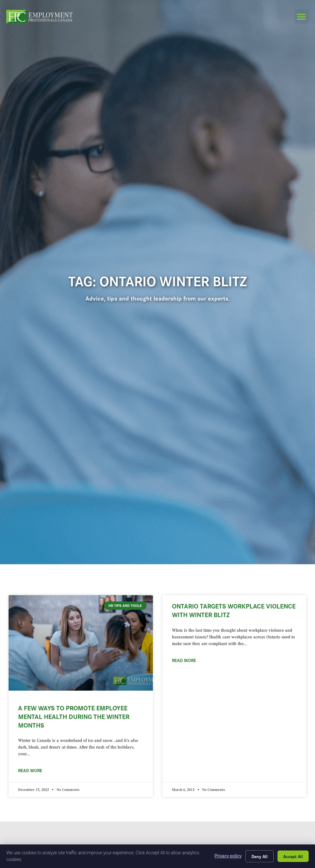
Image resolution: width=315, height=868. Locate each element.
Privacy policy (228, 856)
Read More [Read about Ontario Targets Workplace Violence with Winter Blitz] (184, 660)
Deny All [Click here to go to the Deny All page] (260, 856)
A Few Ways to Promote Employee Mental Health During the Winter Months (74, 716)
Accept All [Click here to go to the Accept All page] (293, 856)
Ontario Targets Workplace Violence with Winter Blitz (234, 610)
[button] (301, 17)
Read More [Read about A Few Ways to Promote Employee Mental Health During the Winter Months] (30, 770)
